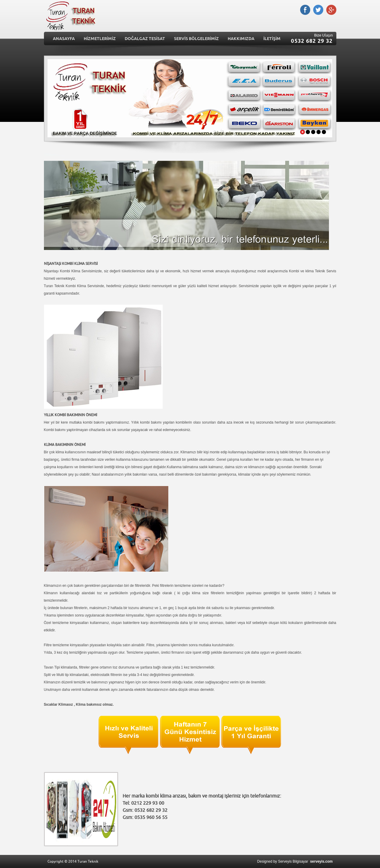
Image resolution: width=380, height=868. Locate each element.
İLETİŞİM (272, 39)
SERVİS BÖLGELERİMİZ (196, 39)
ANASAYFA (64, 39)
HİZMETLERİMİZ (100, 39)
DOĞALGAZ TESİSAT (145, 39)
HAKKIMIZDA (241, 39)
